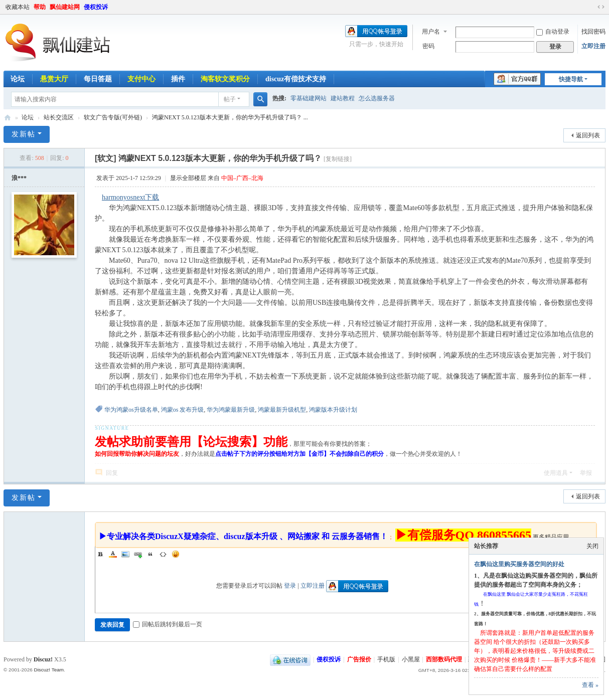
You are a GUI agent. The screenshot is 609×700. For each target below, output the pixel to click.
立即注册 (593, 46)
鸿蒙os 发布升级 (183, 410)
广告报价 (359, 659)
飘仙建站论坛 (8, 118)
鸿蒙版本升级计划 (333, 410)
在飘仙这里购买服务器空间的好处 (519, 564)
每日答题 (98, 79)
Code (163, 554)
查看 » (590, 685)
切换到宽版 (601, 7)
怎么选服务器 (377, 98)
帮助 (40, 7)
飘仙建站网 (65, 7)
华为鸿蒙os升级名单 (131, 410)
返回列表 (588, 135)
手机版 (386, 659)
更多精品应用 (551, 537)
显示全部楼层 (188, 178)
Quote (150, 554)
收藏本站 (18, 7)
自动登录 (553, 32)
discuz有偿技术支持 (296, 79)
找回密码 (593, 32)
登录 (290, 586)
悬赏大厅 (54, 79)
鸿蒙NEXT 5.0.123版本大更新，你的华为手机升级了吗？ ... (230, 117)
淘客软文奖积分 (225, 79)
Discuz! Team (49, 670)
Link (138, 554)
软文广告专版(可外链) (113, 117)
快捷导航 (571, 79)
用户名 (431, 32)
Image (125, 554)
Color (113, 554)
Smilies (176, 554)
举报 (586, 473)
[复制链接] (338, 159)
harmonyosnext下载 (130, 197)
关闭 (592, 546)
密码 (428, 46)
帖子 (230, 99)
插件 (178, 79)
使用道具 (556, 473)
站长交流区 (59, 117)
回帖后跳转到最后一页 (168, 624)
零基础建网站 (309, 98)
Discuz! (43, 659)
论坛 (18, 79)
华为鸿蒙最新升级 (231, 410)
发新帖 (24, 134)
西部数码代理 (444, 659)
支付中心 (141, 79)
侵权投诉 (96, 7)
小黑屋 (411, 659)
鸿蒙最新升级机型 (282, 410)
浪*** (19, 178)
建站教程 (343, 98)
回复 (112, 473)
